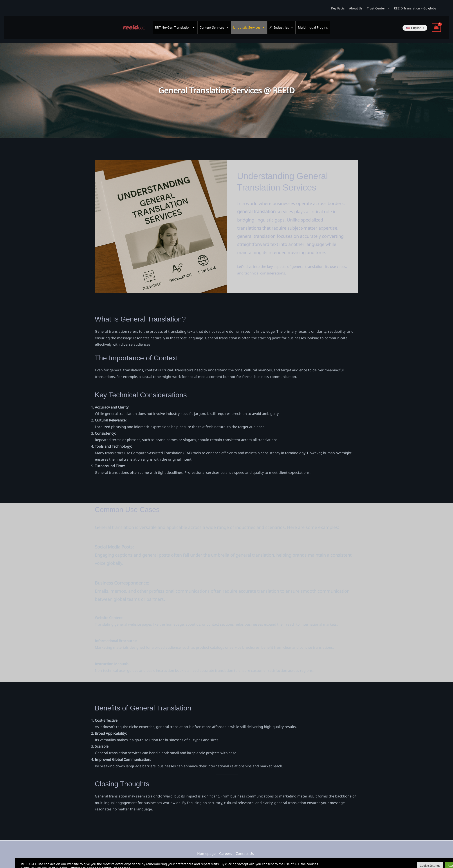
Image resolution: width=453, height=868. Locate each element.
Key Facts (338, 8)
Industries (284, 25)
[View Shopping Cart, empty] (436, 25)
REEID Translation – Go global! (416, 8)
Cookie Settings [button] (415, 860)
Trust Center (378, 8)
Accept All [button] (439, 860)
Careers (226, 849)
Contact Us (245, 849)
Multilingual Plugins (313, 25)
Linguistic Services (249, 25)
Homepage (206, 849)
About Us (356, 8)
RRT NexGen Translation (175, 25)
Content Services (214, 25)
